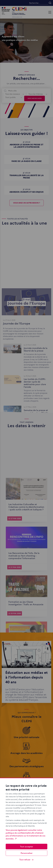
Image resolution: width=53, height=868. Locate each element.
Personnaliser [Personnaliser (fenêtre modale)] (27, 853)
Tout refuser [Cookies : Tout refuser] (26, 860)
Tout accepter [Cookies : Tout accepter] (26, 846)
